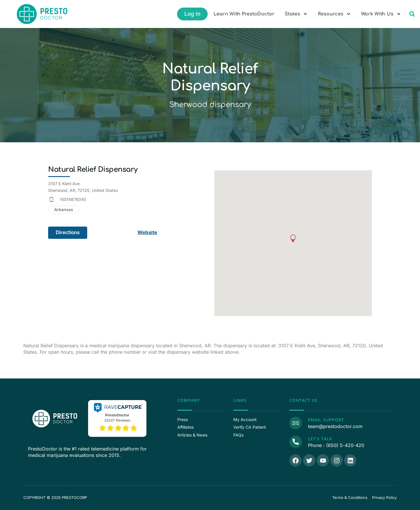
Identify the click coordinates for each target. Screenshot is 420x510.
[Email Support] (295, 423)
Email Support (326, 420)
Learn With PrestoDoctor (244, 14)
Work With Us (381, 14)
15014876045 (73, 199)
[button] (412, 14)
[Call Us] (295, 442)
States (296, 14)
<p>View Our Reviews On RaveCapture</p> (117, 418)
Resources (334, 14)
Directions (68, 232)
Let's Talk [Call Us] (320, 439)
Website (147, 232)
